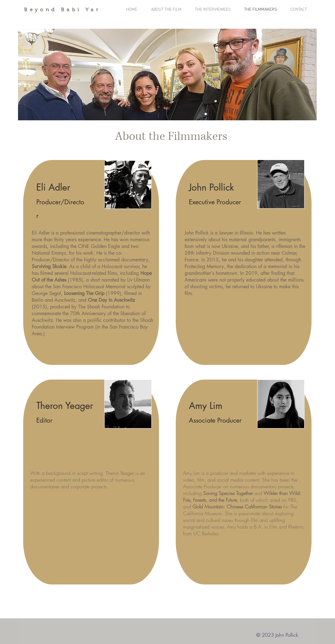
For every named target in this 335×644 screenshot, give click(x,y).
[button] (167, 75)
